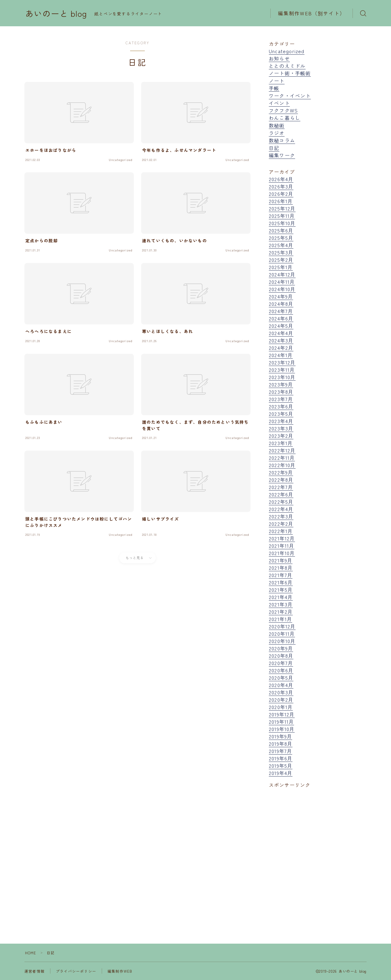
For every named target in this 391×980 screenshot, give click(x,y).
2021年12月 (282, 538)
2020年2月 (281, 700)
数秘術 (277, 125)
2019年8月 (281, 744)
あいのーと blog (56, 13)
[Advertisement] (318, 851)
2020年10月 (282, 641)
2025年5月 (281, 238)
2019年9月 (280, 736)
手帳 (274, 88)
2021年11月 (282, 546)
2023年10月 (282, 377)
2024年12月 (282, 274)
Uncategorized (287, 51)
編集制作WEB (120, 971)
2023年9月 (281, 384)
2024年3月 (281, 340)
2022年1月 (281, 531)
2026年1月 (281, 201)
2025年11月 (282, 216)
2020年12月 (282, 626)
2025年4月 (281, 245)
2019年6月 (281, 758)
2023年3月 (281, 428)
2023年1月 (281, 443)
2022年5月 (281, 502)
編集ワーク (282, 155)
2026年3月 (281, 186)
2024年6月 (281, 318)
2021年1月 (280, 619)
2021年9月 (281, 560)
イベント (279, 103)
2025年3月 (281, 252)
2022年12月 (282, 450)
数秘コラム (282, 140)
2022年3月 (281, 516)
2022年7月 (281, 487)
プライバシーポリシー (76, 971)
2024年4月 (281, 333)
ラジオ (277, 133)
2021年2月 (281, 612)
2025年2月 (281, 260)
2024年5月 (281, 326)
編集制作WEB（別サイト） (312, 13)
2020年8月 (281, 656)
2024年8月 (281, 304)
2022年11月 (282, 458)
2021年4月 (281, 597)
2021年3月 (281, 604)
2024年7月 (281, 311)
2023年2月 (281, 436)
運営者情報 (35, 971)
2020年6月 (281, 670)
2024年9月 (281, 296)
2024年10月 (282, 289)
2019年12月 (282, 714)
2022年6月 (281, 494)
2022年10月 (282, 465)
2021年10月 (282, 553)
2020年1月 (281, 707)
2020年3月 (281, 692)
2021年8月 (281, 568)
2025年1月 (281, 267)
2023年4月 (281, 421)
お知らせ (279, 58)
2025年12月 (282, 208)
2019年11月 (281, 722)
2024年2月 (281, 348)
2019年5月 (281, 766)
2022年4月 (281, 509)
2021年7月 (281, 575)
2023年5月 (281, 414)
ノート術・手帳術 (290, 73)
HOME (31, 953)
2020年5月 (281, 678)
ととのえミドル (287, 66)
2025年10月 (282, 223)
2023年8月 (281, 392)
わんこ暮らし (285, 118)
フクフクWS (283, 110)
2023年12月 (282, 362)
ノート (277, 81)
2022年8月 (281, 480)
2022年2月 (281, 524)
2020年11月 (282, 634)
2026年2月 (281, 194)
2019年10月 (282, 729)
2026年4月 (281, 179)
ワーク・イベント (290, 96)
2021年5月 (281, 590)
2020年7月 (281, 663)
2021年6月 (281, 582)
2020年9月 (281, 648)
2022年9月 (281, 472)
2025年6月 (281, 230)
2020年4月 (281, 685)
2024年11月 (282, 282)
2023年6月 (281, 406)
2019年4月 (281, 773)
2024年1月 (281, 355)
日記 (274, 148)
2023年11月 (282, 370)
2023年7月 (281, 399)
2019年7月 (280, 751)
